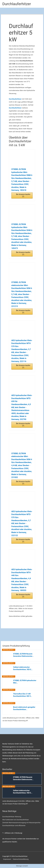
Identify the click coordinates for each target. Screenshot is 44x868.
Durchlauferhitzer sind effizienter (14, 825)
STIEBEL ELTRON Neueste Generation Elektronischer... (23, 655)
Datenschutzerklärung (21, 859)
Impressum (7, 859)
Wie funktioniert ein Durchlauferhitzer (16, 820)
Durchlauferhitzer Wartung (12, 817)
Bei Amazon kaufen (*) (23, 195)
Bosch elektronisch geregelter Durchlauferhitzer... (24, 708)
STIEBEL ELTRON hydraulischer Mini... (25, 682)
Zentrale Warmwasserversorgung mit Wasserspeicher (21, 823)
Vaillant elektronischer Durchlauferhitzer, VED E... (23, 668)
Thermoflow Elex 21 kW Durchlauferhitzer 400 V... (23, 695)
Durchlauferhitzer (17, 4)
